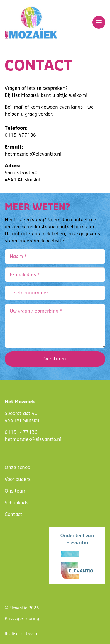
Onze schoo (17, 468)
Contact (13, 515)
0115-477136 (20, 135)
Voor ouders (18, 479)
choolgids (18, 503)
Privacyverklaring (22, 619)
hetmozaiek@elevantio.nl (33, 154)
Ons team (16, 491)
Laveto (32, 634)
